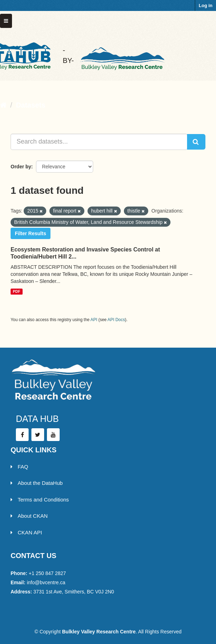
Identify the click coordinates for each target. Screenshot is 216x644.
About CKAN (29, 516)
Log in (206, 5)
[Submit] (196, 142)
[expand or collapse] (6, 21)
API (94, 320)
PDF (16, 291)
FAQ (19, 467)
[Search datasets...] (99, 142)
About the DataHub (37, 483)
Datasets (31, 105)
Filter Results (31, 233)
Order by (21, 167)
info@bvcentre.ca (46, 582)
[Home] (3, 105)
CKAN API (26, 532)
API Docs (116, 320)
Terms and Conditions (40, 500)
